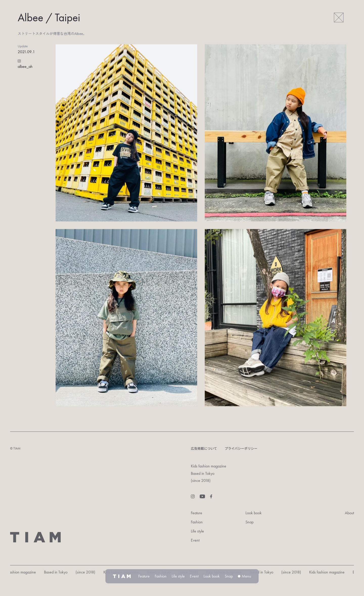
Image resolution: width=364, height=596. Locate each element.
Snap (249, 522)
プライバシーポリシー (241, 448)
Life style (197, 531)
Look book (254, 513)
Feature (197, 513)
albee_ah (25, 66)
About (349, 513)
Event (195, 540)
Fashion (197, 522)
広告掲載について (204, 448)
